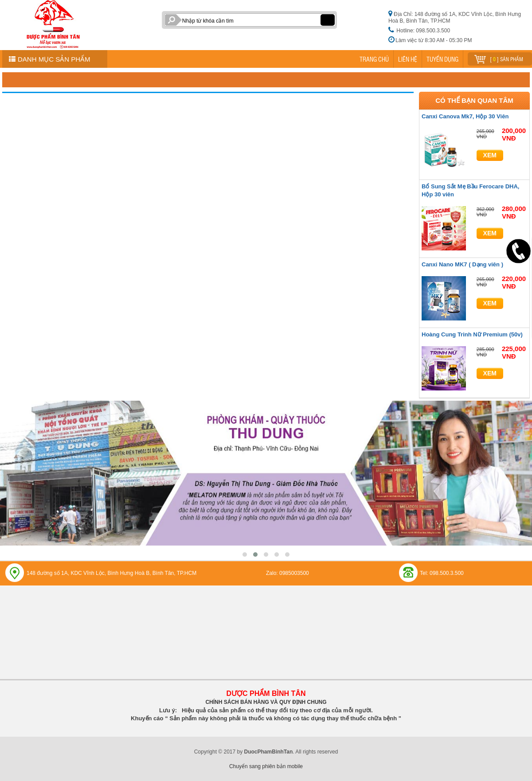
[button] (245, 555)
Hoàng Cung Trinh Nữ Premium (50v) (472, 334)
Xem (490, 155)
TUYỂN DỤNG (442, 59)
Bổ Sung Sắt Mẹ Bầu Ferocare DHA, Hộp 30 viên (470, 190)
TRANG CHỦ (374, 59)
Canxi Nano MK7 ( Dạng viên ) (462, 264)
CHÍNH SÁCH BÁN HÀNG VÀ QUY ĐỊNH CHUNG (266, 702)
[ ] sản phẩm (499, 58)
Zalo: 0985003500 (288, 573)
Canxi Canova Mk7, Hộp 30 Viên (465, 116)
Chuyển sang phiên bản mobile (266, 766)
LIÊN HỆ (408, 59)
